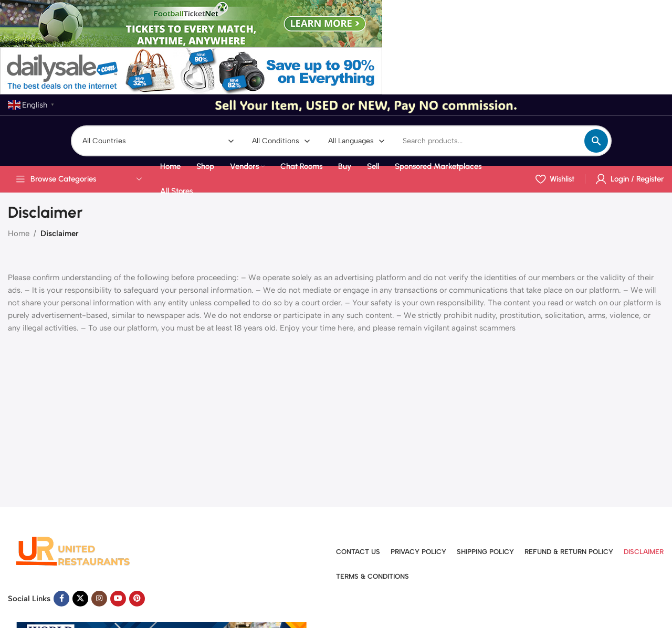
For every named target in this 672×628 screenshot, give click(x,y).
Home (19, 233)
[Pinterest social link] (137, 599)
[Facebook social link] (61, 599)
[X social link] (80, 599)
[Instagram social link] (99, 599)
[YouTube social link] (118, 599)
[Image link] (73, 550)
